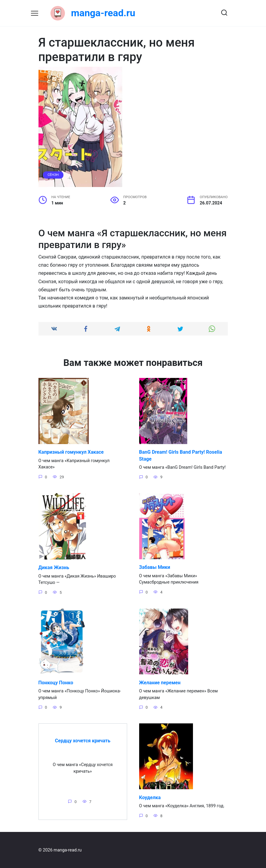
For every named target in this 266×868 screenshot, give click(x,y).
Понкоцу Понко (56, 682)
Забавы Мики (155, 567)
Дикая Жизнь (54, 567)
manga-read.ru (103, 13)
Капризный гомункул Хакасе (71, 452)
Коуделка (150, 797)
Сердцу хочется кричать (83, 740)
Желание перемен (160, 682)
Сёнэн (53, 175)
